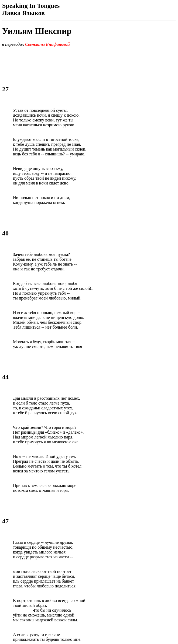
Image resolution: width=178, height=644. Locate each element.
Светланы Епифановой (47, 44)
